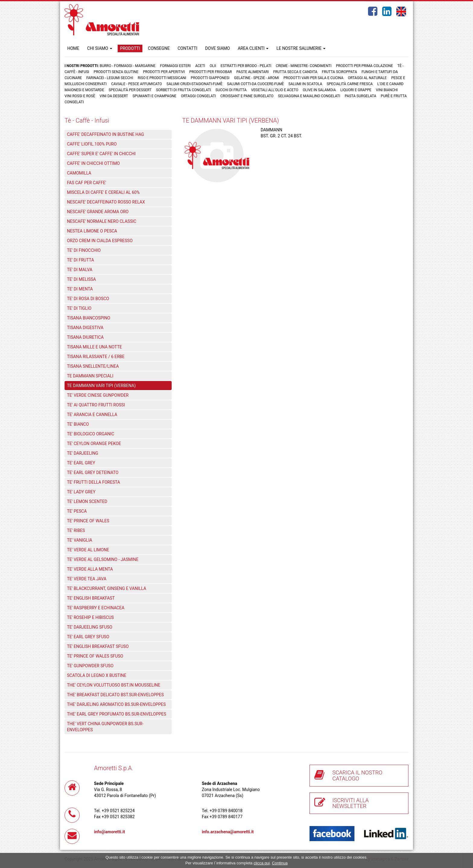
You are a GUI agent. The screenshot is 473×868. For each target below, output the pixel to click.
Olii (213, 66)
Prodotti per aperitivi (164, 72)
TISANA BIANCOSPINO (89, 318)
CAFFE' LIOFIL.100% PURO (92, 144)
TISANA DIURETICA (85, 337)
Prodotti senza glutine (116, 72)
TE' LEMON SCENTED (87, 501)
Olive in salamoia (319, 90)
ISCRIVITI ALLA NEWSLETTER (351, 803)
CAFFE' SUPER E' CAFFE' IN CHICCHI (101, 154)
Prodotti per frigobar (211, 72)
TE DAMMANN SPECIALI (90, 376)
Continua (280, 863)
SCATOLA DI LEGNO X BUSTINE (97, 675)
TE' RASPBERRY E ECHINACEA (96, 608)
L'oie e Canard (390, 84)
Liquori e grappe (356, 90)
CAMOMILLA (79, 173)
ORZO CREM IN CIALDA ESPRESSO (100, 241)
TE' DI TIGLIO (79, 308)
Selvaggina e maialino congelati (309, 96)
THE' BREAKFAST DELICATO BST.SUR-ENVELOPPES (115, 695)
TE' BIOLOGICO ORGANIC (91, 434)
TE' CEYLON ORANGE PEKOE (94, 444)
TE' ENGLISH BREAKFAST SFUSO (98, 646)
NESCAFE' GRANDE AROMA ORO (98, 212)
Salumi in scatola (305, 84)
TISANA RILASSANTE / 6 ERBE (96, 357)
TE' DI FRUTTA (81, 260)
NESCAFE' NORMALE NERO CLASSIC (102, 221)
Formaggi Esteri (175, 66)
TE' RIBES (76, 530)
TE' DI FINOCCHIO (84, 250)
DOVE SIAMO (217, 48)
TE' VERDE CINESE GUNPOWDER (98, 395)
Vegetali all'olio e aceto (275, 90)
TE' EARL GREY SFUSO (88, 637)
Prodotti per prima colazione (365, 66)
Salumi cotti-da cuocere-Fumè (255, 84)
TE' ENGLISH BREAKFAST (91, 598)
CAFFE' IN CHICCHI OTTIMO (93, 163)
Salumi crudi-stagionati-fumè (195, 84)
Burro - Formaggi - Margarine (127, 66)
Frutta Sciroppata (339, 72)
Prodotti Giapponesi (210, 78)
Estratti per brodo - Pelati (246, 66)
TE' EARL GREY (81, 463)
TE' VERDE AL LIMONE (88, 550)
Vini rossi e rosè (80, 96)
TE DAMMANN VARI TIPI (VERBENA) (101, 386)
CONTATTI (187, 48)
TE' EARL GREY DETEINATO (93, 472)
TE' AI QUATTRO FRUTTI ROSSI (96, 405)
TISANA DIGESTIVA (85, 328)
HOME (73, 48)
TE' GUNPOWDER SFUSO (90, 666)
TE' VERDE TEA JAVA (87, 579)
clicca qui (262, 863)
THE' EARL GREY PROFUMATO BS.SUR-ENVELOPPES (117, 714)
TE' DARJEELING (83, 453)
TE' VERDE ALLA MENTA (90, 569)
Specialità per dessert (130, 90)
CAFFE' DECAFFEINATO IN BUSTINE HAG (106, 134)
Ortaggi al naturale (367, 78)
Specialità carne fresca (350, 84)
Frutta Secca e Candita (295, 72)
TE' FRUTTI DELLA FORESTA (94, 482)
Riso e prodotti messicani (162, 78)
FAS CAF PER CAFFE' (87, 183)
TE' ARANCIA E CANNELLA (92, 415)
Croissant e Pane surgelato (247, 96)
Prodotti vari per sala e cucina (314, 78)
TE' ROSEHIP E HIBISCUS (90, 617)
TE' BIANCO (78, 424)
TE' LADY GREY (81, 492)
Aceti (200, 66)
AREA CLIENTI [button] (253, 48)
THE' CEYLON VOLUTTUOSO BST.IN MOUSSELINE (114, 685)
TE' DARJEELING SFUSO (90, 627)
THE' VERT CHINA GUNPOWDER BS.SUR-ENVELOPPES (105, 727)
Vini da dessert (114, 96)
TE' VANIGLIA (80, 540)
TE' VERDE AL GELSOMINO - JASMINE (103, 559)
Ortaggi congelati (198, 96)
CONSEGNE (159, 48)
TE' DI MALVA (80, 270)
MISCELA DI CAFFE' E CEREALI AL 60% (103, 192)
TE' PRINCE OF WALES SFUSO (95, 656)
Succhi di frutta (231, 90)
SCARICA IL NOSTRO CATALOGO (357, 775)
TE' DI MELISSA (81, 279)
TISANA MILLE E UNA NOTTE (94, 347)
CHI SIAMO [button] (100, 48)
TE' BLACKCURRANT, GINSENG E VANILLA (107, 588)
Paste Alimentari (253, 72)
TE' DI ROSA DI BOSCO (88, 299)
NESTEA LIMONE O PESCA (92, 231)
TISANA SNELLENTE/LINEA (93, 366)
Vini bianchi (387, 90)
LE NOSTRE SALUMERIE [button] (301, 48)
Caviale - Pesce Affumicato (137, 84)
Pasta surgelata (361, 96)
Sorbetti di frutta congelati (183, 90)
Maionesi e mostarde (84, 90)
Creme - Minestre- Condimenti (303, 66)
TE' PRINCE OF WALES (88, 521)
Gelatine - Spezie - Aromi (257, 78)
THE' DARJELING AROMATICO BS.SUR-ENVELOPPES (116, 704)
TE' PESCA (77, 511)
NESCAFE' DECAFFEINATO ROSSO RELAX (106, 202)
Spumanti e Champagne (154, 96)
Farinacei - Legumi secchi (110, 78)
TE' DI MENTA (80, 289)
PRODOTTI (130, 48)
